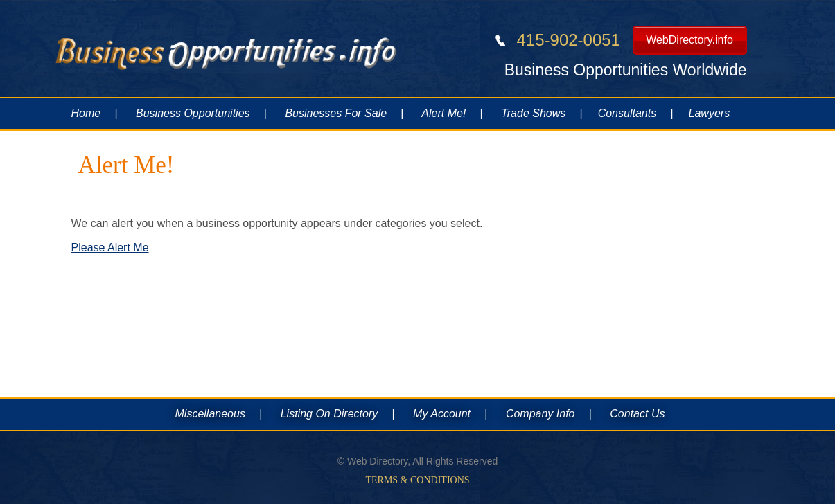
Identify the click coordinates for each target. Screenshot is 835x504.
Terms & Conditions (417, 480)
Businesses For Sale (336, 113)
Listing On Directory (329, 414)
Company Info (540, 414)
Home (86, 113)
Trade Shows (533, 113)
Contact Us (637, 414)
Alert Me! (443, 113)
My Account (442, 414)
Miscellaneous (210, 414)
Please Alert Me (110, 247)
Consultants (627, 113)
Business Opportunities (193, 113)
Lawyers (710, 113)
